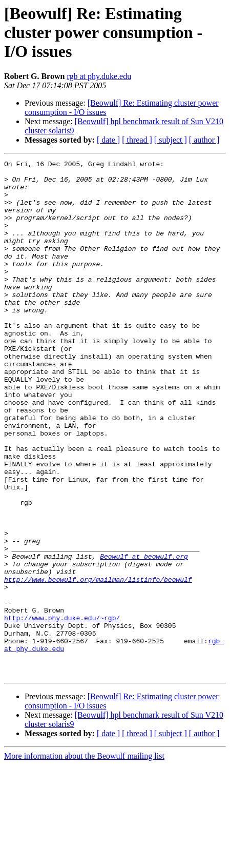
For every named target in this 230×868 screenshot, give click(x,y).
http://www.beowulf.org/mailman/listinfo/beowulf (98, 664)
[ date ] (108, 140)
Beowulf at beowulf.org (144, 636)
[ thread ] (137, 140)
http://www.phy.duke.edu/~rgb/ (62, 710)
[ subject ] (171, 140)
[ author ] (204, 140)
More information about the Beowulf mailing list (84, 859)
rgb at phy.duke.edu (99, 76)
